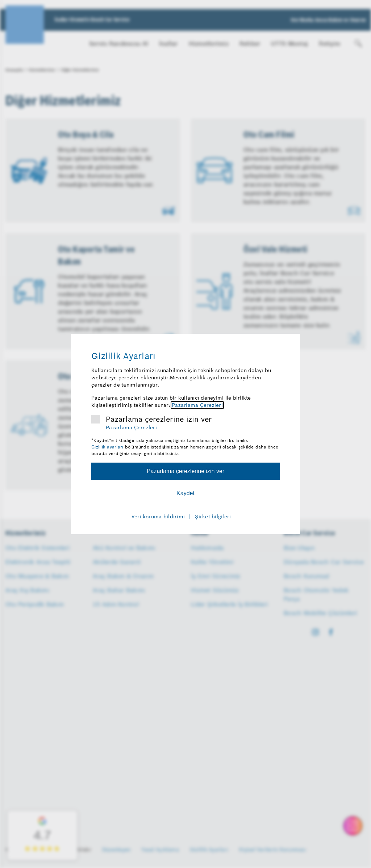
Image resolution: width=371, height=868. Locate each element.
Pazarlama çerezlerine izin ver (159, 419)
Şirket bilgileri (213, 517)
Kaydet (185, 493)
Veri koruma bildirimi (158, 517)
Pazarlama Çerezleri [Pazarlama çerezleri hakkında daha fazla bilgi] (197, 405)
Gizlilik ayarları (107, 447)
